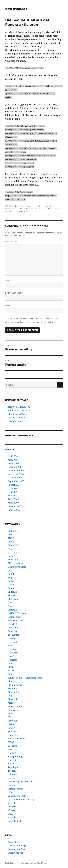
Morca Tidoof (15, 706)
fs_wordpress (15, 206)
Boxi (10, 570)
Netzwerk (50, 209)
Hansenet (13, 649)
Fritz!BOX (13, 624)
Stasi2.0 (12, 753)
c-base (11, 585)
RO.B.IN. (12, 724)
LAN (10, 674)
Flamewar (13, 599)
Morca (11, 703)
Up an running (15, 421)
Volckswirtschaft (17, 796)
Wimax (11, 810)
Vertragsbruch (15, 789)
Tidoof (11, 764)
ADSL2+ (12, 538)
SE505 (11, 742)
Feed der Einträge (17, 846)
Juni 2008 (13, 456)
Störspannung (15, 757)
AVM (10, 549)
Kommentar (11, 242)
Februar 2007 (15, 506)
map (10, 696)
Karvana (12, 671)
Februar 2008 (15, 467)
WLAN (26, 211)
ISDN (10, 667)
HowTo (37, 209)
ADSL (10, 535)
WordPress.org (15, 853)
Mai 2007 (13, 496)
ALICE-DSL (13, 545)
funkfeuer (13, 628)
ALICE (11, 542)
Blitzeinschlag (15, 563)
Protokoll (13, 721)
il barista (12, 660)
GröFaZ (12, 638)
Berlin (11, 556)
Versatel (12, 785)
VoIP (10, 792)
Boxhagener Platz (17, 567)
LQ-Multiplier (15, 685)
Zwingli (12, 817)
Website (9, 305)
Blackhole (13, 560)
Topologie (13, 767)
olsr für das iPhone (18, 414)
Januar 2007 (14, 510)
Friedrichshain (16, 620)
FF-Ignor (12, 592)
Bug (10, 578)
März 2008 (13, 463)
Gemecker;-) (14, 631)
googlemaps (14, 635)
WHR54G (12, 807)
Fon (10, 603)
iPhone (11, 663)
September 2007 (16, 481)
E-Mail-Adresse (14, 293)
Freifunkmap (15, 617)
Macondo (13, 688)
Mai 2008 (13, 460)
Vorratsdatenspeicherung (21, 799)
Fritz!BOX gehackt (17, 418)
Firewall (37, 206)
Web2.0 (11, 803)
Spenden (12, 746)
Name (9, 280)
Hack (22, 209)
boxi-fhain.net (16, 9)
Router (8, 211)
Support (12, 760)
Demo (11, 588)
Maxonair (13, 699)
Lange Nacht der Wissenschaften (25, 678)
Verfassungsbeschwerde (20, 782)
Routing (15, 211)
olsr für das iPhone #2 (19, 407)
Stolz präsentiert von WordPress (33, 863)
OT (9, 717)
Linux (43, 209)
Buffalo (12, 574)
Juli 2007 (12, 488)
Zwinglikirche (15, 821)
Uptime (12, 778)
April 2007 (13, 499)
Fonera (44, 206)
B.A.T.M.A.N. (14, 552)
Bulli (10, 581)
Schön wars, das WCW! (19, 410)
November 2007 (16, 474)
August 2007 (14, 485)
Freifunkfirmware (12, 209)
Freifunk (51, 206)
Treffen (12, 771)
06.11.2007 (13, 531)
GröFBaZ (12, 642)
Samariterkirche (16, 739)
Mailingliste (14, 692)
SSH (21, 211)
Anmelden (13, 842)
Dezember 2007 (16, 471)
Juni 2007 (13, 492)
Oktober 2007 (15, 478)
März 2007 (13, 503)
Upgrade (12, 774)
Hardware (30, 209)
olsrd (57, 209)
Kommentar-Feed (17, 849)
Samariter (13, 735)
